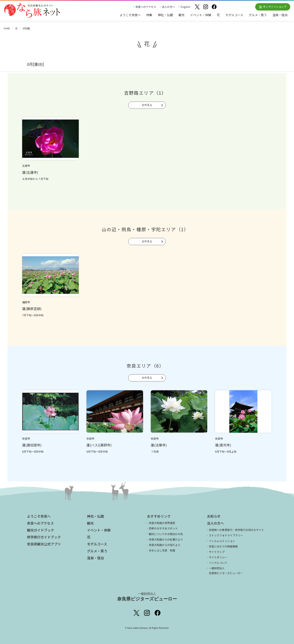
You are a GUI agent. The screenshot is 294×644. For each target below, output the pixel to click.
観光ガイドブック (40, 530)
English (185, 7)
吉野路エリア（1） (145, 93)
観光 (181, 15)
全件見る (147, 105)
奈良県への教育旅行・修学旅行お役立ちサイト (236, 530)
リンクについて (218, 563)
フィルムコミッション (222, 541)
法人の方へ (168, 7)
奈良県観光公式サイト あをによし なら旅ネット (32, 10)
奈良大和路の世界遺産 (162, 523)
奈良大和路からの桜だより (165, 545)
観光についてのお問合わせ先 (166, 534)
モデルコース (234, 15)
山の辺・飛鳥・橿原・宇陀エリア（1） (145, 229)
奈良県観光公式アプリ (44, 544)
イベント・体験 (201, 15)
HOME (7, 28)
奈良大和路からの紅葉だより (166, 539)
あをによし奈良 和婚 (162, 550)
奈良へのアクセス (146, 7)
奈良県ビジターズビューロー (147, 597)
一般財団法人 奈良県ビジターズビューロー (226, 570)
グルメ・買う (258, 15)
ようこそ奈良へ (130, 15)
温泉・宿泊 (280, 15)
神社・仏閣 (165, 15)
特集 (149, 15)
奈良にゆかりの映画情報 (223, 546)
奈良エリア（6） (145, 366)
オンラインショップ (275, 7)
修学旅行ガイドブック (44, 537)
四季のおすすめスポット (163, 528)
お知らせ (214, 516)
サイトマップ (217, 552)
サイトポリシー (218, 557)
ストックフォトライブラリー (226, 535)
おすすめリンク (159, 516)
